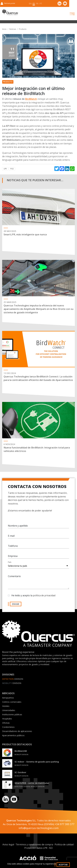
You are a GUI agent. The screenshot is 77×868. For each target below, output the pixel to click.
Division (13, 679)
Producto (23, 29)
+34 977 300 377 (65, 824)
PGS (12, 169)
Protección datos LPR (36, 848)
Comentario (14, 577)
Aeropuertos (8, 698)
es (34, 4)
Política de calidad (64, 844)
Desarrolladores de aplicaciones (17, 731)
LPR (5, 169)
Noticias (13, 29)
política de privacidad (44, 596)
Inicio (4, 29)
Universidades (9, 710)
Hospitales (7, 719)
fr (37, 4)
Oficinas (6, 723)
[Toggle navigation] (70, 14)
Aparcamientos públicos (13, 735)
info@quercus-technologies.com (39, 828)
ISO (51, 848)
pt (41, 4)
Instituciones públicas (12, 714)
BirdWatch (31, 99)
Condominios (8, 727)
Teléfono (13, 546)
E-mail (11, 536)
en (30, 4)
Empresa (13, 556)
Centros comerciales (12, 702)
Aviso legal (8, 844)
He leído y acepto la (33, 596)
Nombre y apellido (18, 526)
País (10, 562)
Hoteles (6, 706)
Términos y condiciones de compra (34, 844)
